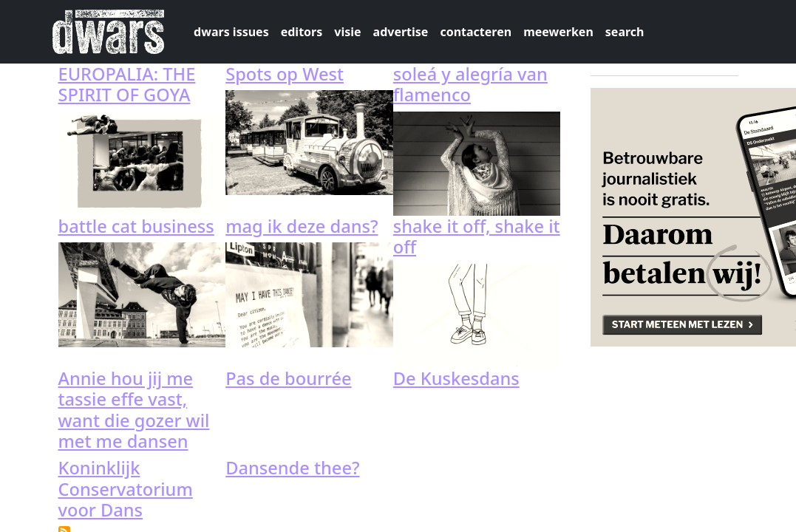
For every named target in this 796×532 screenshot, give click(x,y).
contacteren (476, 32)
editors (302, 32)
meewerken (558, 32)
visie (347, 32)
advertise (401, 32)
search (625, 32)
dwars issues (231, 32)
